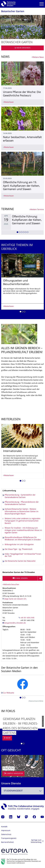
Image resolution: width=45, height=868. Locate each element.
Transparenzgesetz (9, 838)
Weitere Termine (37, 210)
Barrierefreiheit (7, 842)
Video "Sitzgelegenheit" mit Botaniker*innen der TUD (23, 555)
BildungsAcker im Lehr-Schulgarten (19, 545)
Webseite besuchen (11, 585)
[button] (17, 233)
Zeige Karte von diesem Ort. (15, 599)
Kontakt (4, 827)
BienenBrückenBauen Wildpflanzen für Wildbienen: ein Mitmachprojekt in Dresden (23, 539)
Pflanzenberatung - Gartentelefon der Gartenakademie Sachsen (20, 496)
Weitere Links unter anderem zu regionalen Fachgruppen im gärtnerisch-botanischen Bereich (22, 521)
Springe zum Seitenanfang (36, 841)
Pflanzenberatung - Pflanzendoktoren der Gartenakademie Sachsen (22, 503)
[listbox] (22, 224)
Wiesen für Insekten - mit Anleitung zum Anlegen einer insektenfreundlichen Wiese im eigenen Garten (23, 530)
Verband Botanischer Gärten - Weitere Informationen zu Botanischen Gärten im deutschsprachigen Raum (22, 512)
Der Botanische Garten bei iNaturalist (20, 561)
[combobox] (22, 791)
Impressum (6, 831)
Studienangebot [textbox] (13, 791)
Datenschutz (6, 835)
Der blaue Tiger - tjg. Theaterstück (19, 549)
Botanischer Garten (13, 12)
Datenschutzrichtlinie (36, 701)
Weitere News (38, 57)
